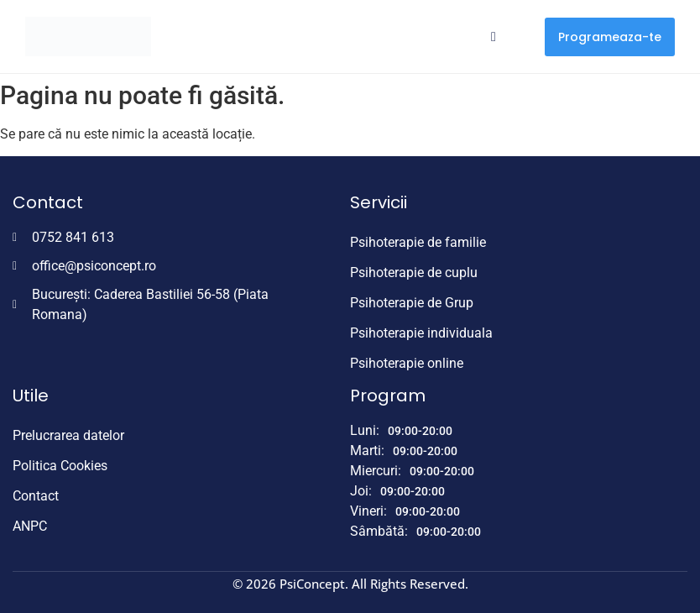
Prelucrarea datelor (68, 435)
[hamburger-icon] (493, 37)
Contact (36, 496)
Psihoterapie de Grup (412, 303)
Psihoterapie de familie (418, 242)
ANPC (30, 526)
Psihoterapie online (407, 363)
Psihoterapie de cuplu (414, 272)
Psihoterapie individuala (421, 333)
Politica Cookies (60, 466)
